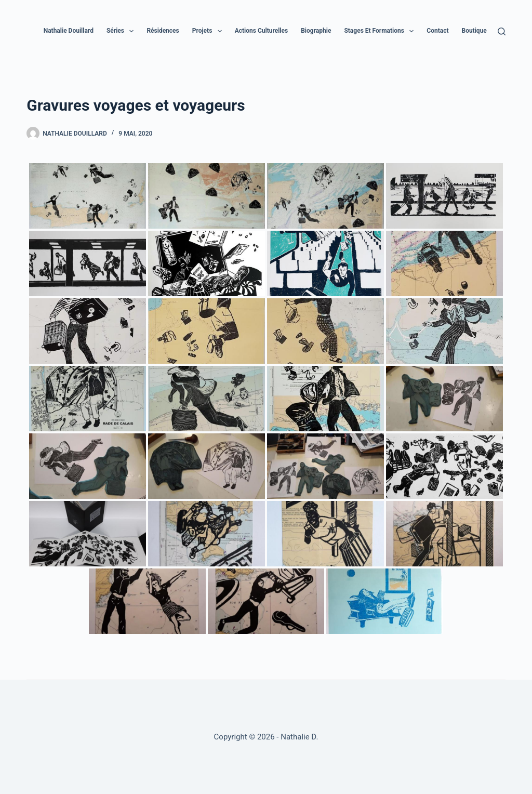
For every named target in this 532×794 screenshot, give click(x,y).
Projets (209, 31)
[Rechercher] (502, 31)
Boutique (481, 31)
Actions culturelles (262, 31)
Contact (437, 31)
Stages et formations (381, 31)
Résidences (163, 31)
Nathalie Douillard (69, 31)
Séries (122, 31)
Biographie (316, 31)
